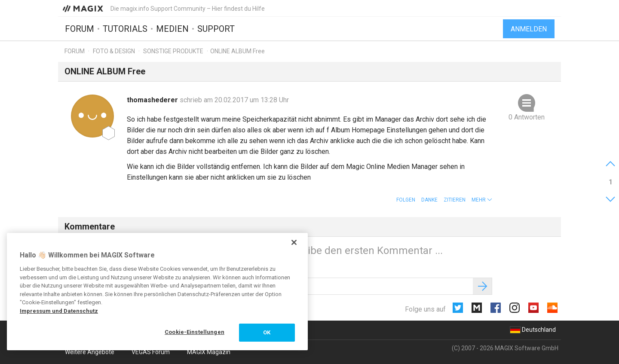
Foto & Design (114, 51)
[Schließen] (294, 242)
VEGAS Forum (151, 352)
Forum (80, 29)
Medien (172, 29)
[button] (482, 200)
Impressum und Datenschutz (59, 311)
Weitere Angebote (90, 352)
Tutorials (125, 29)
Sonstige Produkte (173, 51)
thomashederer (153, 100)
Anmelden (529, 29)
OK (267, 332)
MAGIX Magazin (209, 352)
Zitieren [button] (455, 200)
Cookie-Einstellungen (195, 332)
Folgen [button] (406, 200)
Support (216, 29)
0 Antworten (527, 117)
